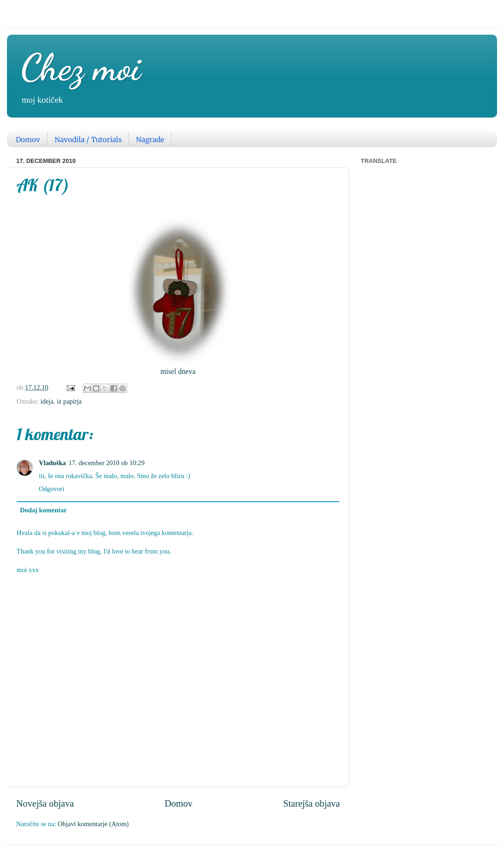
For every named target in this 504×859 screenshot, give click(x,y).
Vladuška (52, 463)
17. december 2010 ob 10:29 (106, 463)
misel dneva (178, 371)
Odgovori (52, 489)
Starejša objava (311, 803)
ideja (47, 401)
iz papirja (69, 401)
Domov (28, 140)
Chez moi (81, 67)
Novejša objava (45, 803)
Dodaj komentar (43, 510)
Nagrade (150, 140)
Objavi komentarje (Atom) (93, 824)
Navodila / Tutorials (88, 140)
